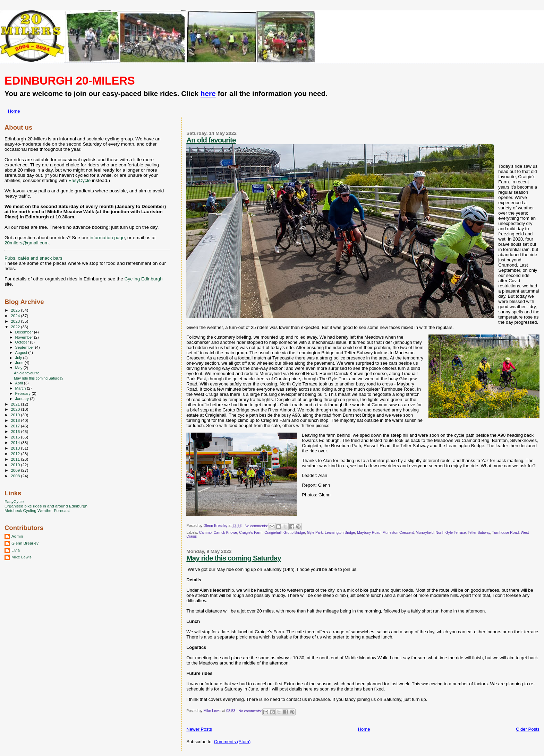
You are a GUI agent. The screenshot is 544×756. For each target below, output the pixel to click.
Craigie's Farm (251, 533)
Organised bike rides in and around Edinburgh (46, 506)
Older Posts (528, 729)
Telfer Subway (479, 533)
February (24, 393)
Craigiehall (273, 533)
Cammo (205, 533)
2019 (16, 415)
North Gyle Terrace (450, 533)
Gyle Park (315, 533)
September (25, 347)
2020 (16, 409)
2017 (16, 426)
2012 (16, 454)
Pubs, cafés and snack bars (33, 258)
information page (107, 238)
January (23, 399)
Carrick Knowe (226, 533)
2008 (16, 476)
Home (14, 111)
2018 (16, 420)
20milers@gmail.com (27, 243)
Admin (17, 536)
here (208, 93)
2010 (16, 465)
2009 (16, 470)
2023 (16, 321)
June (20, 363)
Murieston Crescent (398, 533)
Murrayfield (424, 533)
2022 (16, 327)
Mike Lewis (22, 557)
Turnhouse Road (505, 533)
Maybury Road (369, 533)
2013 (16, 448)
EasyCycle (79, 180)
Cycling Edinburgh (144, 279)
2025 (16, 310)
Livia (16, 550)
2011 (16, 459)
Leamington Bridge (340, 533)
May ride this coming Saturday (234, 558)
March (21, 388)
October (23, 342)
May (19, 368)
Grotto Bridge (294, 533)
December (25, 332)
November (25, 337)
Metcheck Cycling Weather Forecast (37, 510)
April (20, 383)
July (19, 358)
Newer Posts (199, 729)
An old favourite (211, 140)
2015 (16, 437)
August (22, 353)
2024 (16, 316)
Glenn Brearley (25, 543)
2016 (16, 431)
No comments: (257, 526)
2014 (16, 442)
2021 (16, 404)
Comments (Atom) (232, 742)
